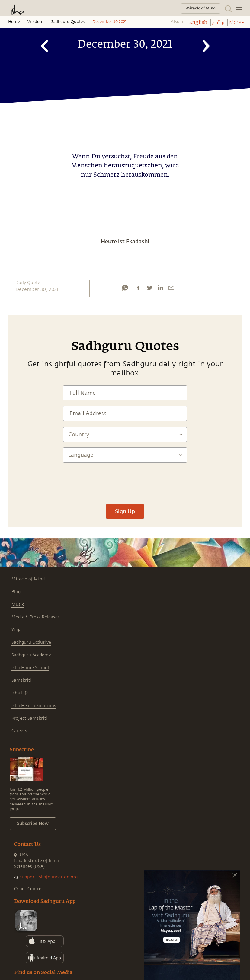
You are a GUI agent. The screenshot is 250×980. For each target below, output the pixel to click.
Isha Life (20, 693)
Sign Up (125, 511)
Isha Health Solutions (34, 706)
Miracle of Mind (28, 579)
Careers (19, 731)
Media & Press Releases (36, 617)
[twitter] (149, 288)
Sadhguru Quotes (68, 22)
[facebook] (138, 288)
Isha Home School (30, 668)
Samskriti (22, 680)
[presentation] (125, 480)
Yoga (16, 630)
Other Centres (29, 889)
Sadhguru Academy (31, 655)
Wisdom (35, 22)
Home (14, 22)
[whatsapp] (125, 288)
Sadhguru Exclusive (31, 642)
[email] (171, 288)
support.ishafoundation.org (49, 877)
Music (18, 604)
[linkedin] (160, 288)
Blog (16, 592)
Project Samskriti (30, 718)
